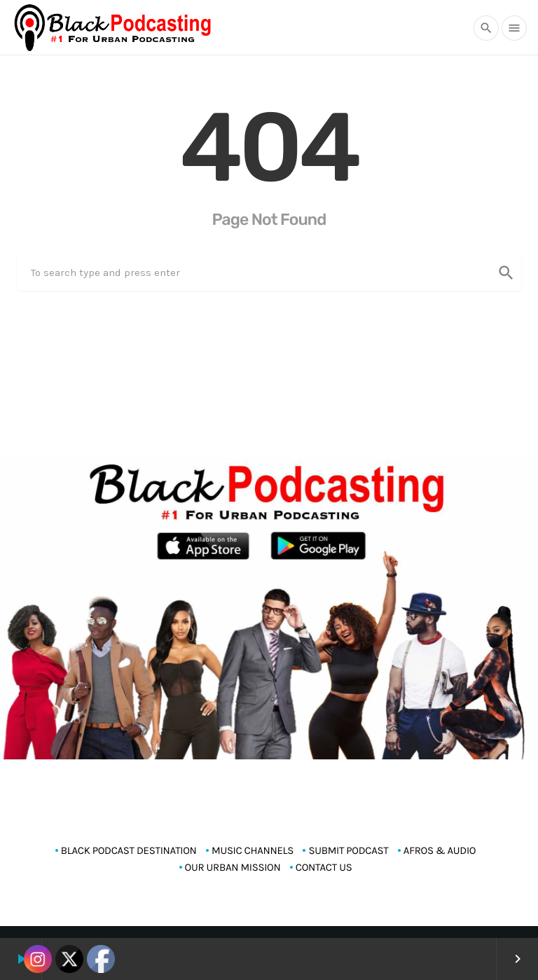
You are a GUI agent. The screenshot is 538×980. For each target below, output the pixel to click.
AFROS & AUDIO (440, 850)
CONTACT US (324, 867)
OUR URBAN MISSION (233, 867)
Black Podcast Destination (129, 850)
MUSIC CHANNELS (253, 850)
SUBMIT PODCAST (348, 850)
